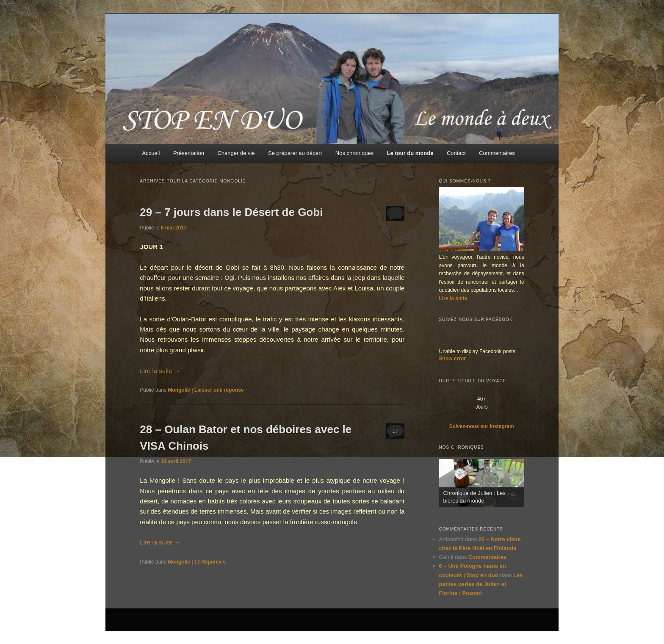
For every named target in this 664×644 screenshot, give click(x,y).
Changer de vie (236, 153)
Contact (456, 153)
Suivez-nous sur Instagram (481, 426)
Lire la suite (160, 371)
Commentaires (497, 153)
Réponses (210, 562)
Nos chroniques (354, 153)
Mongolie (179, 390)
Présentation (189, 153)
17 (395, 431)
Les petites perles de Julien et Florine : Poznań (481, 584)
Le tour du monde (410, 153)
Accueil (151, 153)
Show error (452, 359)
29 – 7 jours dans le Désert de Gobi (231, 212)
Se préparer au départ (295, 153)
